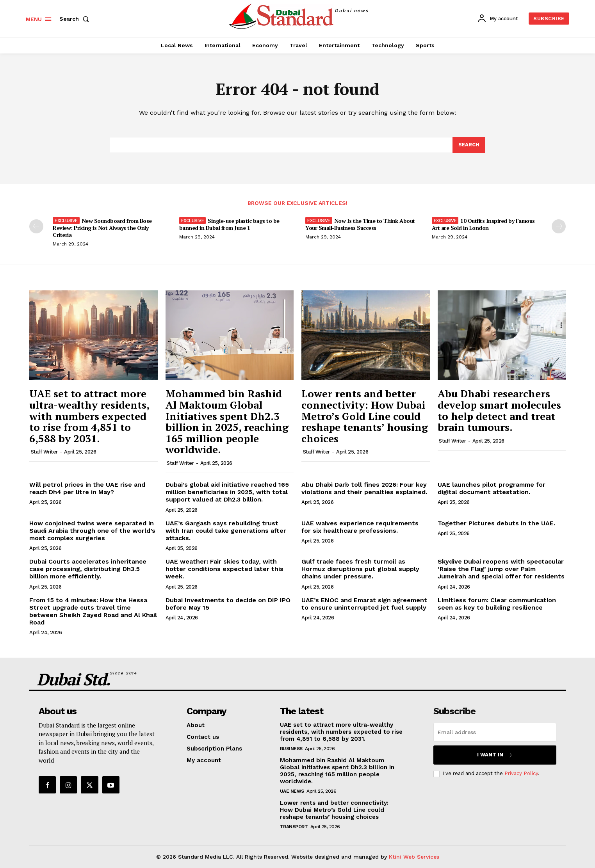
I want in (495, 755)
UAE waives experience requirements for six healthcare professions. (360, 527)
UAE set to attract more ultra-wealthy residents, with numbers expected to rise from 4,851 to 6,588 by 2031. (89, 416)
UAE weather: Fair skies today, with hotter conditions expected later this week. (224, 569)
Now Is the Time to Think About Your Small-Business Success (360, 225)
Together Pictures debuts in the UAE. (496, 523)
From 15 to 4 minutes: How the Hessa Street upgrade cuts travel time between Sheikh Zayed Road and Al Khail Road (93, 611)
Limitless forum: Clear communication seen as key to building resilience (497, 604)
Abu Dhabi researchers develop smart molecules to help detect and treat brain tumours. (499, 411)
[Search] (469, 145)
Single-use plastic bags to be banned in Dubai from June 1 (229, 225)
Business (291, 749)
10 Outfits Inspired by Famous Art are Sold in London (483, 225)
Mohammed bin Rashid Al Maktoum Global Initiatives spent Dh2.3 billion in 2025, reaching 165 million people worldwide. (227, 422)
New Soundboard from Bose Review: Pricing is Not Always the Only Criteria (102, 228)
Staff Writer (44, 452)
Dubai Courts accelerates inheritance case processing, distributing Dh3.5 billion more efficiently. (88, 569)
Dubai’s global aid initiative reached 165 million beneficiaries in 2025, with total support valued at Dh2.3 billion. (227, 492)
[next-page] (559, 227)
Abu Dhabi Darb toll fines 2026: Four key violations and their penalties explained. (364, 489)
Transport (294, 827)
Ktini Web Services (414, 857)
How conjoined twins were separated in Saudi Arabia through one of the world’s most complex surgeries (92, 531)
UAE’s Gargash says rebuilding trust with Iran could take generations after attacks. (226, 531)
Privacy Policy (521, 774)
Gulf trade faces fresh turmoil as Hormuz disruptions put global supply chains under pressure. (360, 569)
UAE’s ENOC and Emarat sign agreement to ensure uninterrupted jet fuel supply (364, 604)
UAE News (292, 791)
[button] (76, 19)
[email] (495, 732)
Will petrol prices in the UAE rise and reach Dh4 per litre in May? (87, 489)
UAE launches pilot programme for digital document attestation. (492, 489)
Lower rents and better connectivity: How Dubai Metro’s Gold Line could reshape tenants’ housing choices (365, 416)
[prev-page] (36, 227)
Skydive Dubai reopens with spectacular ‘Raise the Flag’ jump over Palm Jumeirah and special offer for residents (501, 569)
